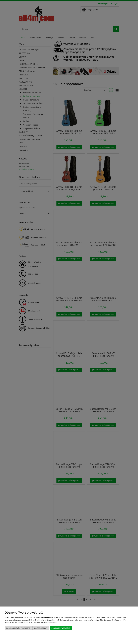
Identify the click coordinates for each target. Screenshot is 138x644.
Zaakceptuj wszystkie (61, 628)
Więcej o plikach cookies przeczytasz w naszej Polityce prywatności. (31, 622)
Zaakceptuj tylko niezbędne (18, 628)
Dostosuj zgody (41, 628)
